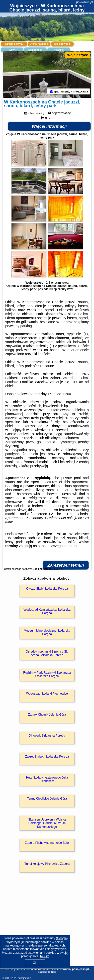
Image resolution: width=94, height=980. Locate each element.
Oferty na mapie (39, 44)
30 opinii (55, 289)
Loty (12, 50)
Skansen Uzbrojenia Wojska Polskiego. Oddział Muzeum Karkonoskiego (47, 823)
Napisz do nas (47, 972)
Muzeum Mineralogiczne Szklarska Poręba (47, 632)
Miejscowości (62, 44)
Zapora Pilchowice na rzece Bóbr (47, 843)
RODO (45, 956)
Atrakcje (59, 50)
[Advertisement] (47, 927)
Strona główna (14, 44)
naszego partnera (63, 546)
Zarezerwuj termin (66, 565)
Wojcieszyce (78, 55)
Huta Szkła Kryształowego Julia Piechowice (47, 779)
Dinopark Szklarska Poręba (47, 736)
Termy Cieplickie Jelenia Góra (47, 799)
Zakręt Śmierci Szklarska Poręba (47, 757)
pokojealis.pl (84, 2)
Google (62, 938)
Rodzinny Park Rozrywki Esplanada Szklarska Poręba (47, 674)
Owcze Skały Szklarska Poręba (47, 589)
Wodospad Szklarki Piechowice (47, 694)
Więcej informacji (49, 126)
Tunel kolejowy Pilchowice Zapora (47, 864)
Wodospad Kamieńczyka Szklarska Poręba (47, 611)
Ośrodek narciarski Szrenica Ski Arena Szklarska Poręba (47, 653)
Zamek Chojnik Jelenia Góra (47, 715)
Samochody (35, 50)
